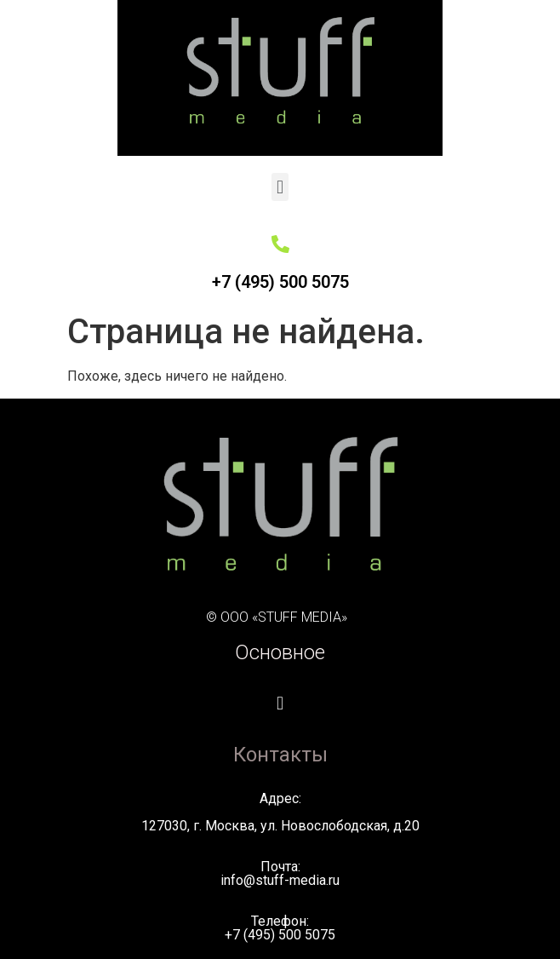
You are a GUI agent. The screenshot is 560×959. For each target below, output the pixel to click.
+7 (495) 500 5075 (280, 282)
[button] (280, 187)
